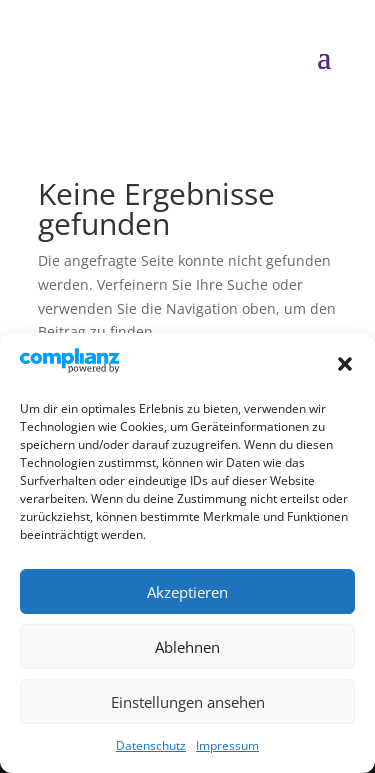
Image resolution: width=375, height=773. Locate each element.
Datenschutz (151, 745)
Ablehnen (187, 647)
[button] (345, 364)
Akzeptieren (187, 592)
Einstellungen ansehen (188, 702)
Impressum (227, 745)
